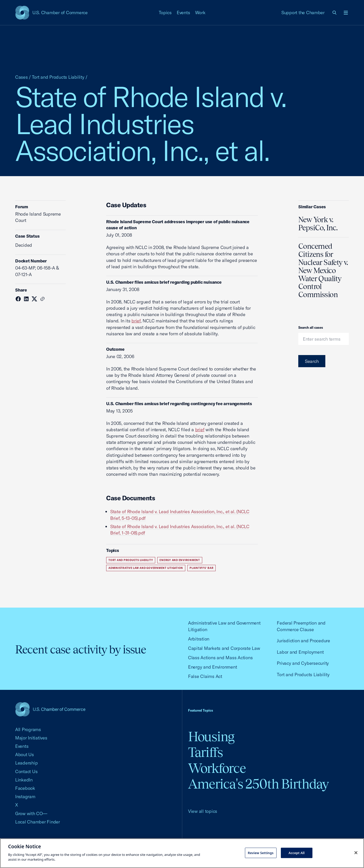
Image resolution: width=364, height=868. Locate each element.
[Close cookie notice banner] (356, 853)
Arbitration (199, 639)
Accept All (297, 853)
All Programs (28, 729)
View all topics (203, 811)
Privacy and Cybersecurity (303, 663)
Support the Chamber (303, 13)
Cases (21, 77)
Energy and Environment (180, 560)
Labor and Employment (300, 652)
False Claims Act (205, 676)
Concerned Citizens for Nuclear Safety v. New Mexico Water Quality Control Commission (323, 270)
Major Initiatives (31, 738)
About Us (25, 755)
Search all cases (311, 327)
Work (200, 13)
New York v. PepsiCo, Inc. (318, 224)
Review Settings (261, 853)
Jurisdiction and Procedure (303, 641)
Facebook (25, 788)
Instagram (25, 797)
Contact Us (26, 771)
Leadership (26, 763)
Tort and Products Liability (58, 77)
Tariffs (206, 752)
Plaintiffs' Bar (201, 568)
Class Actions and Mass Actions (220, 658)
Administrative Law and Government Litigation (146, 568)
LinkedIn (24, 780)
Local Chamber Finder (38, 822)
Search (312, 361)
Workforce (217, 768)
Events (183, 13)
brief (136, 321)
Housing (211, 737)
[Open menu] (346, 13)
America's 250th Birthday (258, 784)
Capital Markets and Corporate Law (224, 648)
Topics (165, 13)
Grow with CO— (31, 813)
